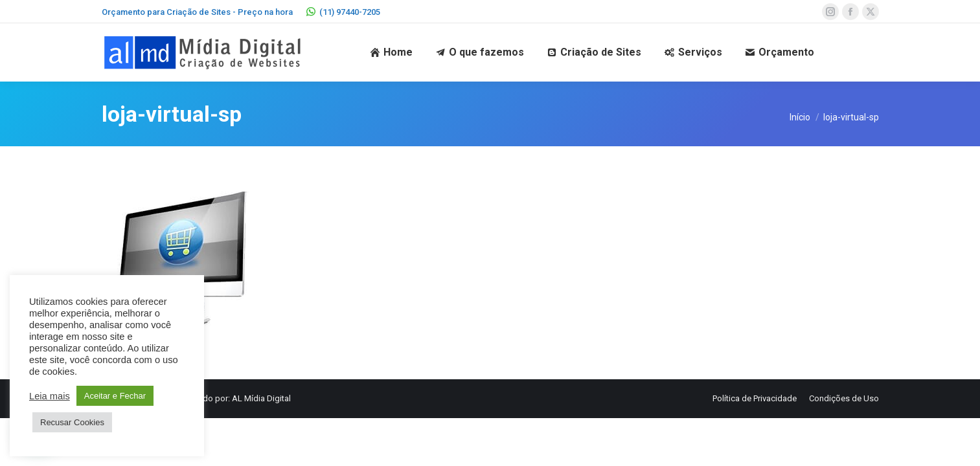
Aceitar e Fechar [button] (115, 396)
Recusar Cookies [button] (72, 422)
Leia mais (50, 396)
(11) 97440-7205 (343, 12)
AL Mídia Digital (261, 398)
